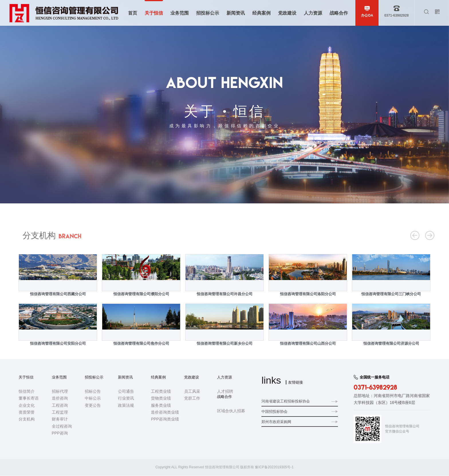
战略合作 (224, 397)
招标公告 (93, 391)
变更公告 (93, 405)
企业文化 (27, 405)
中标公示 (93, 398)
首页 (373, 206)
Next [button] (430, 304)
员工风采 (192, 391)
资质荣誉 (27, 412)
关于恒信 (387, 206)
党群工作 (192, 398)
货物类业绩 (161, 398)
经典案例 (158, 377)
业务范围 (59, 377)
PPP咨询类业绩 (165, 419)
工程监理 (60, 412)
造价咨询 (60, 398)
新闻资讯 (125, 377)
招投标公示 (94, 377)
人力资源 (224, 377)
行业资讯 (126, 398)
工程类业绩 (161, 391)
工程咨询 (60, 405)
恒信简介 (27, 391)
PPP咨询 (60, 433)
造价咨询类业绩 (165, 412)
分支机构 (405, 206)
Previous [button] (19, 304)
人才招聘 (225, 391)
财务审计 (60, 419)
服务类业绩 (161, 405)
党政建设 (192, 377)
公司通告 (126, 391)
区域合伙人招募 (231, 411)
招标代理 (60, 391)
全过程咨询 (62, 426)
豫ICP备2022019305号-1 (274, 467)
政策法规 (126, 405)
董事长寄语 (29, 398)
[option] (58, 304)
